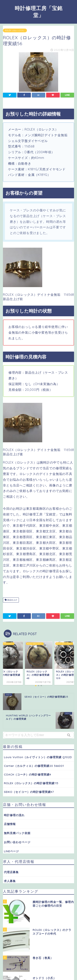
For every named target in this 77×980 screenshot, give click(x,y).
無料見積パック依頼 (17, 833)
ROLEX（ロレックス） (15, 30)
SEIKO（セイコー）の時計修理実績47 (29, 792)
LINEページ (11, 851)
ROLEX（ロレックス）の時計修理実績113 (31, 783)
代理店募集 (11, 872)
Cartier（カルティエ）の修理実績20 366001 (34, 766)
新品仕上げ (11, 600)
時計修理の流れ (14, 815)
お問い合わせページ (17, 842)
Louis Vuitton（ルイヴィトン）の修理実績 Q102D (38, 757)
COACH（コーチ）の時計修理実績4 (27, 774)
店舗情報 (10, 824)
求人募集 (10, 881)
